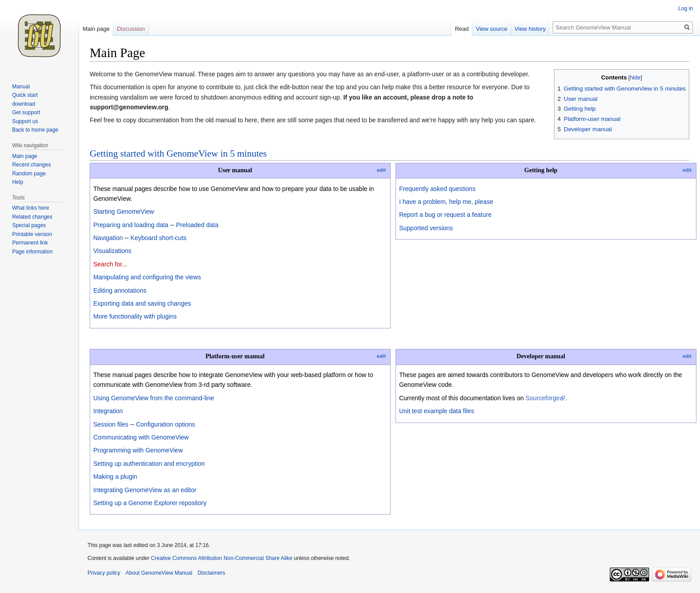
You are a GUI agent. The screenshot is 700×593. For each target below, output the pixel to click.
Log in (685, 8)
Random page (29, 174)
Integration (108, 411)
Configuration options (166, 424)
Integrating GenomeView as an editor (145, 490)
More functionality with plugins (135, 316)
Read (462, 29)
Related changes (32, 217)
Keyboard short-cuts (158, 238)
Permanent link (30, 243)
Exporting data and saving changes (142, 303)
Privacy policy (104, 573)
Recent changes (31, 165)
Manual (21, 87)
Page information (32, 252)
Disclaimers (212, 573)
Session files (111, 424)
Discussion (131, 29)
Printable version (32, 234)
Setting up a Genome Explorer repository (150, 503)
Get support (26, 112)
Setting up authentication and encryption (149, 464)
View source (492, 29)
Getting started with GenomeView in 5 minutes (178, 153)
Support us (25, 121)
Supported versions (426, 228)
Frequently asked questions (437, 189)
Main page (96, 29)
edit (381, 170)
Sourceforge (542, 398)
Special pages (29, 225)
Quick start (25, 95)
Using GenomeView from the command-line (154, 398)
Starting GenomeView (124, 211)
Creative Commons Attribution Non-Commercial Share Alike (222, 558)
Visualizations (112, 251)
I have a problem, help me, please (446, 202)
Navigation (108, 238)
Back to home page (35, 130)
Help (18, 182)
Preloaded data (197, 225)
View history (530, 29)
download (23, 104)
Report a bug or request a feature (445, 215)
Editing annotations (120, 290)
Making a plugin (115, 477)
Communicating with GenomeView (141, 437)
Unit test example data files (437, 411)
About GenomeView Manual (159, 573)
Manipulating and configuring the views (147, 277)
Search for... (110, 264)
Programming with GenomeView (138, 450)
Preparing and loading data (131, 225)
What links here (31, 208)
